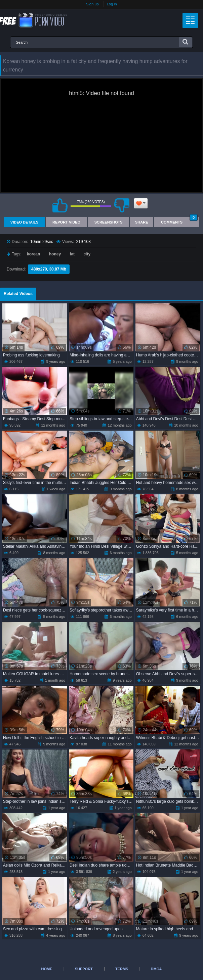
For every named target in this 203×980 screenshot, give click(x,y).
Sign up (92, 4)
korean (33, 254)
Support (84, 969)
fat (72, 254)
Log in (112, 4)
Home (47, 969)
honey (55, 254)
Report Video (66, 222)
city (87, 254)
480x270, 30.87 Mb (49, 269)
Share (142, 222)
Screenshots (109, 222)
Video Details (25, 222)
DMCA (156, 969)
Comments (179, 221)
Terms (122, 969)
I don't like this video (122, 205)
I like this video (60, 205)
